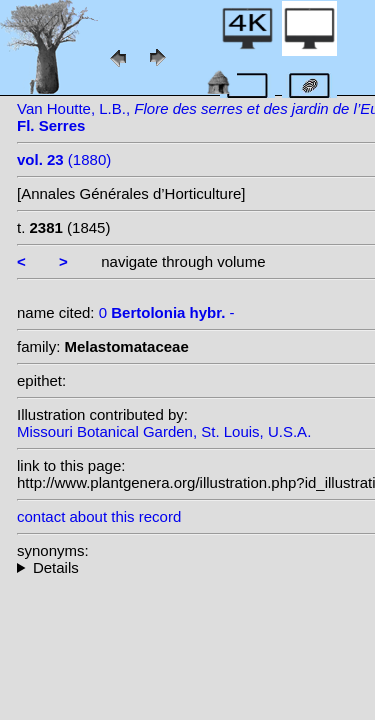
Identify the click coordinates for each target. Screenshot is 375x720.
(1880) (64, 159)
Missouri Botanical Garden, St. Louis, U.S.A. (164, 431)
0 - (167, 312)
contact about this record (99, 516)
